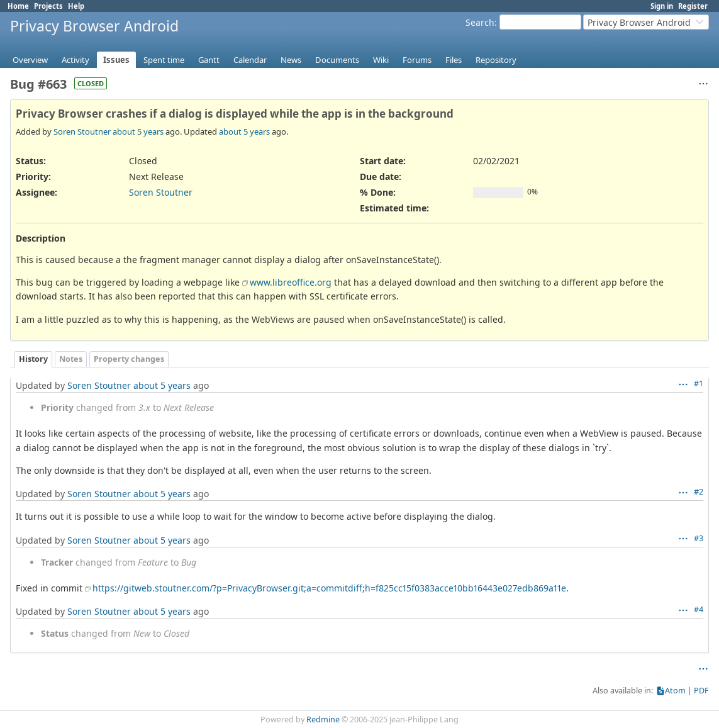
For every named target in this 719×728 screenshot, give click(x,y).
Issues (116, 60)
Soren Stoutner (82, 132)
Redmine (323, 720)
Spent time (164, 60)
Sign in (662, 6)
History (33, 359)
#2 (699, 492)
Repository (496, 60)
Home (18, 6)
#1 (699, 384)
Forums (417, 60)
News (291, 60)
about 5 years (138, 132)
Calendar (250, 60)
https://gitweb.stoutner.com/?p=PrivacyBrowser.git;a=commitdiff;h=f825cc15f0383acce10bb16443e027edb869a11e (329, 588)
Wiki (381, 60)
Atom (675, 691)
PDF (701, 691)
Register (693, 6)
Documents (337, 60)
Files (454, 60)
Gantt (209, 60)
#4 (699, 609)
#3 (699, 538)
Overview (30, 60)
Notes (71, 359)
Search (480, 22)
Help (76, 6)
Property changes (129, 359)
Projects (48, 6)
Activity (75, 60)
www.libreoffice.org (291, 282)
